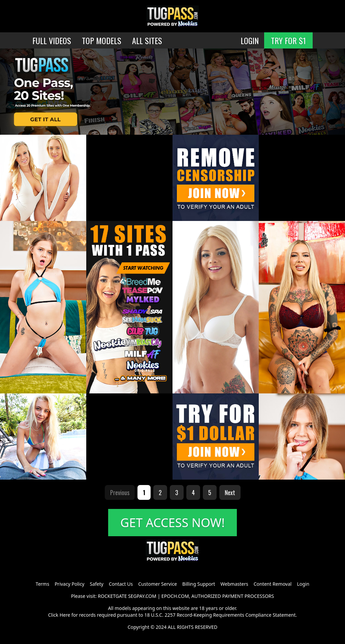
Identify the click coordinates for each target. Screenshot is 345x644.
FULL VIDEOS (52, 40)
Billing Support (199, 584)
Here (65, 615)
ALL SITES (147, 40)
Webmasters (234, 584)
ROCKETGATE (112, 596)
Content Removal (273, 584)
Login (303, 584)
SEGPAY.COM (142, 596)
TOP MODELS (102, 40)
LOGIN (250, 40)
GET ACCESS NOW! (172, 523)
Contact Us (121, 584)
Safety (97, 584)
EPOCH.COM (175, 596)
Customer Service (158, 584)
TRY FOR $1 (288, 40)
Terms (42, 584)
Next (230, 492)
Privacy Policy (69, 584)
